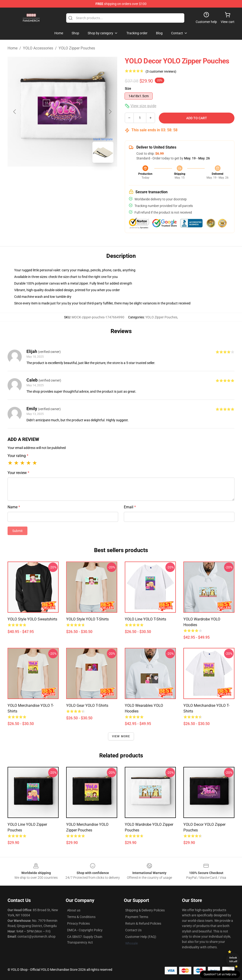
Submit (17, 531)
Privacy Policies (78, 923)
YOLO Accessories (38, 48)
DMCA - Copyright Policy (85, 930)
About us (74, 910)
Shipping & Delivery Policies (145, 910)
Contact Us (133, 930)
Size (128, 88)
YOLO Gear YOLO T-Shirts (87, 705)
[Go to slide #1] (50, 177)
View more (121, 736)
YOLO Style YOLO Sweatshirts (32, 619)
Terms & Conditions (81, 917)
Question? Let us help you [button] (220, 974)
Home (13, 48)
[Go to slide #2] (75, 177)
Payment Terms (137, 917)
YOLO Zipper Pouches (77, 48)
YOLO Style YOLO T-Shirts (87, 619)
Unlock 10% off (233, 960)
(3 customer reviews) (161, 71)
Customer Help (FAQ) (141, 937)
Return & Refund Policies (143, 923)
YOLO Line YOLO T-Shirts (145, 619)
